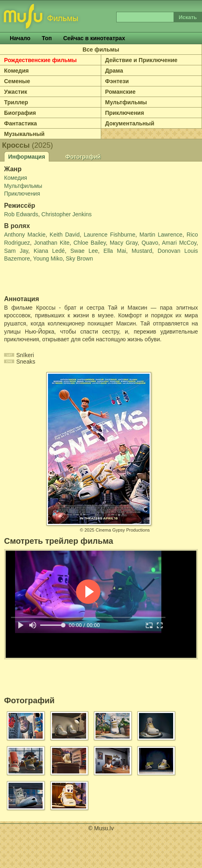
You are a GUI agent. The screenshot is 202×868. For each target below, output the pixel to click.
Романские (121, 92)
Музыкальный (24, 134)
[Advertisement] (52, 279)
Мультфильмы (126, 102)
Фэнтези (117, 81)
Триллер (16, 102)
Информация (27, 157)
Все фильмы (101, 50)
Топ (47, 38)
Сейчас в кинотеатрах (94, 38)
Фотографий (83, 157)
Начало (20, 38)
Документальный (130, 123)
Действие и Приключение (141, 60)
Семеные (17, 81)
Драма (114, 71)
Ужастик (16, 92)
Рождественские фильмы (40, 60)
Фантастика (21, 123)
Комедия (16, 71)
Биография (20, 113)
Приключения (125, 113)
